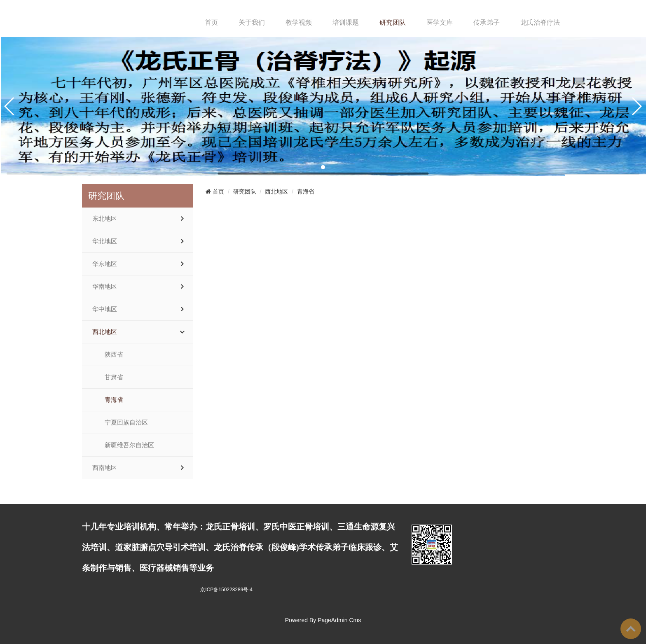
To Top (631, 629)
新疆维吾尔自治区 (129, 445)
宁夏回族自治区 (126, 422)
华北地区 (105, 241)
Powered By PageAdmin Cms (323, 620)
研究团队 (393, 22)
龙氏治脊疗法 (540, 22)
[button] (323, 167)
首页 (211, 22)
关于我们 (252, 22)
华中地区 (105, 309)
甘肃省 (114, 377)
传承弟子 (487, 22)
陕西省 (114, 355)
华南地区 (105, 287)
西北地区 (105, 332)
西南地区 (105, 468)
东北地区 (105, 219)
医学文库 (440, 22)
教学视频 (299, 22)
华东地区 (105, 264)
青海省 (114, 400)
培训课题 (346, 22)
